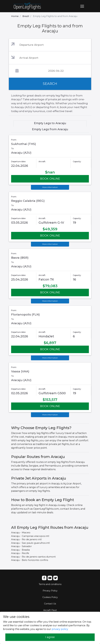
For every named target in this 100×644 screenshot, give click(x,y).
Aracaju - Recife (20, 553)
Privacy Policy (50, 591)
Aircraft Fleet (50, 610)
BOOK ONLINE (50, 179)
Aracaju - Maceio (21, 532)
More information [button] (50, 187)
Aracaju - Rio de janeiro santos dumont (33, 557)
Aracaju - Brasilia (20, 550)
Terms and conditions (50, 584)
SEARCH (50, 84)
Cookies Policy (50, 597)
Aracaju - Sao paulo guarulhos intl (30, 543)
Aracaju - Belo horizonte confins (30, 560)
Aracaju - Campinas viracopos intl (30, 536)
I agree (50, 637)
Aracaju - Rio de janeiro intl (26, 539)
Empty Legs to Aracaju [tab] (50, 123)
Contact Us (50, 604)
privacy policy (60, 629)
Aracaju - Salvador (21, 546)
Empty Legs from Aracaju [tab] (50, 129)
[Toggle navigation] (82, 6)
